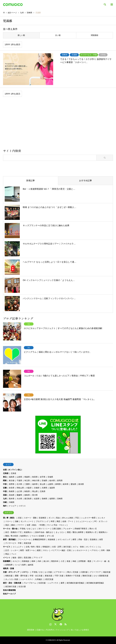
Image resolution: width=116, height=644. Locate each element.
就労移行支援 (11, 587)
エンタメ (101, 518)
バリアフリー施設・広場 (61, 550)
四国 (5, 495)
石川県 (19, 484)
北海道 (6, 473)
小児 (63, 561)
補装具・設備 (8, 568)
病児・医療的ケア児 (13, 532)
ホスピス (16, 561)
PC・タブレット (101, 521)
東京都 (12, 481)
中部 (5, 484)
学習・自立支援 (36, 576)
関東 (5, 481)
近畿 (5, 488)
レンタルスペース (80, 550)
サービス (7, 547)
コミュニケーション (84, 521)
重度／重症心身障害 (75, 532)
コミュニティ (18, 547)
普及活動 (27, 558)
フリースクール (24, 540)
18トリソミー (44, 529)
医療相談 (26, 561)
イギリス (22, 506)
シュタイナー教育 (88, 518)
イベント (7, 558)
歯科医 (31, 565)
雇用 (62, 583)
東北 (5, 477)
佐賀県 (37, 499)
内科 (39, 561)
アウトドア (38, 558)
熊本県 (12, 499)
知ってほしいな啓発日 (80, 630)
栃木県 (52, 481)
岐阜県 (66, 484)
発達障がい (28, 532)
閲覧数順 (95, 35)
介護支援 (84, 572)
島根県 (12, 491)
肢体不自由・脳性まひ (44, 532)
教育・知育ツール (27, 550)
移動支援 (9, 576)
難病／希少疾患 (12, 536)
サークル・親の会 (10, 529)
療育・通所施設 (9, 540)
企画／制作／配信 (33, 547)
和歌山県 (20, 488)
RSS (66, 624)
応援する (40, 630)
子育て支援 (59, 576)
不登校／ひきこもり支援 (42, 572)
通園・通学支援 (21, 576)
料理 (53, 521)
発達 (68, 561)
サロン (46, 550)
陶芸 (58, 521)
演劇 (17, 521)
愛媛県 (19, 495)
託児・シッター (12, 550)
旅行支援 (67, 547)
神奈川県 (36, 481)
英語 (7, 525)
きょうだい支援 (12, 579)
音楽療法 (93, 540)
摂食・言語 (83, 540)
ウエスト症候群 (38, 536)
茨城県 (44, 481)
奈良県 (12, 488)
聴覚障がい (103, 532)
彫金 (58, 518)
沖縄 (5, 502)
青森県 (27, 477)
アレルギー (68, 529)
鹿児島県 (28, 499)
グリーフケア (95, 572)
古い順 (58, 35)
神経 (74, 561)
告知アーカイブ (9, 594)
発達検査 (52, 540)
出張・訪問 (57, 547)
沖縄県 (12, 502)
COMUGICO (52, 640)
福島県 (12, 477)
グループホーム (30, 583)
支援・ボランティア (11, 572)
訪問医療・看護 (85, 561)
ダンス (51, 518)
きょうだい (60, 532)
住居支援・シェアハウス (48, 583)
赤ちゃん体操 (68, 518)
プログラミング (42, 521)
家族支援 (48, 576)
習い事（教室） (9, 518)
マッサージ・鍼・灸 (101, 561)
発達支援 (27, 543)
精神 (33, 561)
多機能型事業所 (39, 540)
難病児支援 (87, 576)
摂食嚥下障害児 (81, 529)
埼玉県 (27, 481)
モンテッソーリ (27, 521)
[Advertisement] (58, 124)
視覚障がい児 (91, 532)
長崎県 (44, 499)
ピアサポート (60, 572)
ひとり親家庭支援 (101, 576)
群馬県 (60, 481)
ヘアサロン (94, 550)
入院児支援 (49, 579)
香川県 (35, 495)
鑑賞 (39, 550)
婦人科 (46, 561)
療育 (74, 540)
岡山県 (35, 491)
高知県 (12, 495)
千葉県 (19, 481)
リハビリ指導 (20, 565)
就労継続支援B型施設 (95, 583)
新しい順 (21, 35)
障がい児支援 (73, 572)
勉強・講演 (17, 558)
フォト (14, 554)
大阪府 (29, 488)
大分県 (19, 499)
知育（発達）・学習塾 (36, 525)
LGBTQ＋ (26, 572)
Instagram (50, 624)
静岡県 (58, 484)
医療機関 (7, 561)
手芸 (77, 518)
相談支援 (107, 572)
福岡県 (52, 499)
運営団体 (31, 630)
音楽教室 (42, 518)
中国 (5, 491)
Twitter (55, 624)
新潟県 (81, 484)
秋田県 (35, 477)
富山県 (43, 484)
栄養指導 (9, 565)
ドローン (9, 521)
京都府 (37, 488)
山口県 (19, 491)
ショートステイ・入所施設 (31, 579)
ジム (99, 547)
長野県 (12, 484)
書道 (13, 525)
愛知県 (73, 484)
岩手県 (43, 477)
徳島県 (27, 495)
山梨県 (50, 484)
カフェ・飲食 (78, 547)
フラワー (21, 525)
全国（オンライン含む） (13, 470)
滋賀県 (52, 488)
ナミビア (13, 506)
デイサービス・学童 (13, 543)
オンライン (91, 547)
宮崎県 (60, 499)
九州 (5, 499)
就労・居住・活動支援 (12, 583)
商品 (7, 554)
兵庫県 (44, 488)
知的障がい (25, 536)
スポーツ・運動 (30, 518)
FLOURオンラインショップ (57, 630)
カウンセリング (64, 540)
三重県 (27, 484)
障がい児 (93, 529)
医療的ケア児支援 (73, 576)
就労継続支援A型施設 (75, 583)
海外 (5, 506)
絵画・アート (68, 521)
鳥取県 (27, 491)
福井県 (35, 484)
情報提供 (46, 547)
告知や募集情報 (9, 590)
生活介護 (22, 587)
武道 (20, 518)
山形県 (19, 477)
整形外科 (55, 561)
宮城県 (50, 477)
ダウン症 (50, 536)
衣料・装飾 (106, 550)
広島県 (43, 491)
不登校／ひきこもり (28, 529)
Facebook (61, 624)
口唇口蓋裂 (56, 529)
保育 (101, 540)
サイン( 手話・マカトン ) (57, 525)
